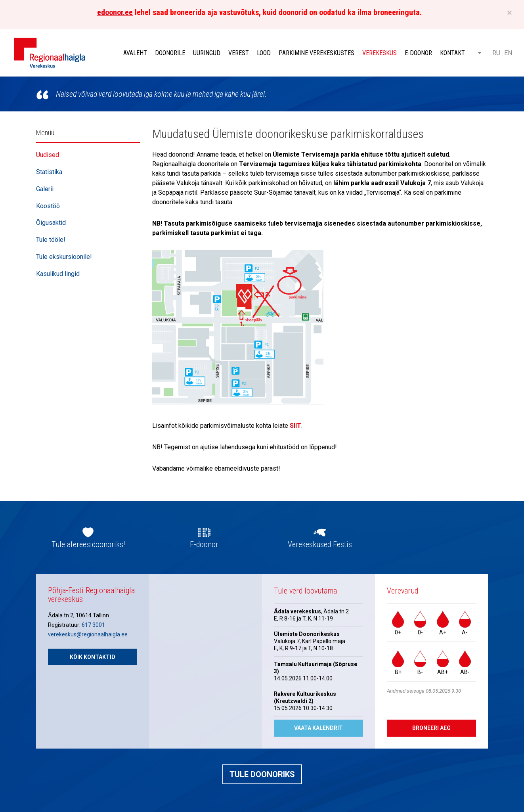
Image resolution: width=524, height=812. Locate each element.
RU (496, 53)
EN (508, 53)
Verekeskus (380, 53)
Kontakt (452, 53)
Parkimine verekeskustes (317, 53)
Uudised (48, 155)
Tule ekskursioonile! (64, 257)
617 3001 (93, 625)
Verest (239, 53)
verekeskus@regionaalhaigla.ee (88, 634)
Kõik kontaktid (93, 657)
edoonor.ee (115, 12)
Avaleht (135, 53)
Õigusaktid (51, 223)
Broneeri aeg (431, 728)
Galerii (45, 189)
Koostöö (48, 206)
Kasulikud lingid (58, 274)
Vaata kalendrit (318, 728)
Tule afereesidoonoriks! (88, 544)
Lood (264, 53)
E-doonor (418, 53)
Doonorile (170, 53)
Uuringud (207, 53)
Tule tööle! (51, 240)
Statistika (49, 172)
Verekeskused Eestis (320, 544)
